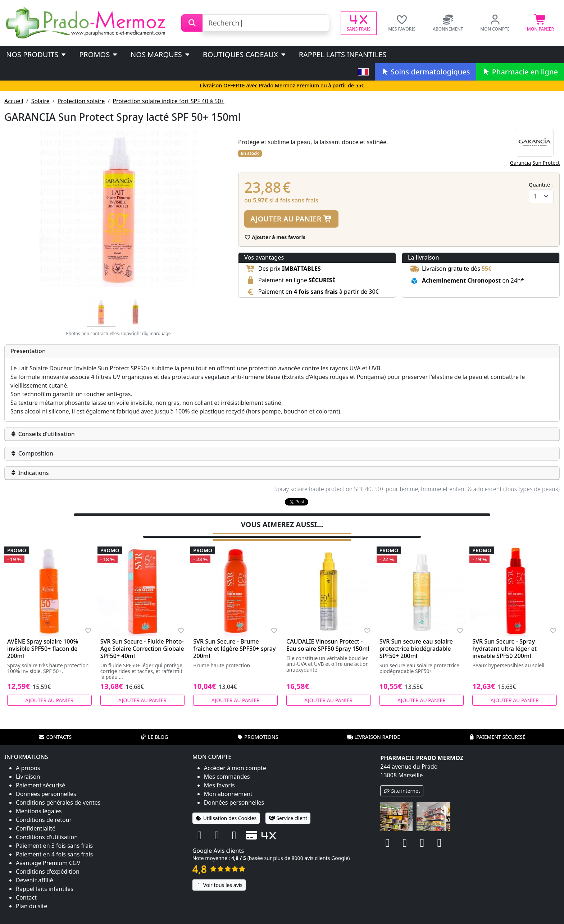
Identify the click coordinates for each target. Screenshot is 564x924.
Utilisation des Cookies (226, 817)
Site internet (402, 790)
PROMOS (99, 54)
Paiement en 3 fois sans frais (54, 845)
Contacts (55, 736)
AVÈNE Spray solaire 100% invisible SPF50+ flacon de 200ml (43, 648)
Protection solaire (81, 101)
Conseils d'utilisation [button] (43, 434)
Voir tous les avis (219, 884)
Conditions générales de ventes (58, 802)
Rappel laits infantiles (343, 54)
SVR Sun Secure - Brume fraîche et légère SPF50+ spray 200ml (234, 648)
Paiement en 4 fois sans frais (54, 854)
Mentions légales (39, 810)
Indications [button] (30, 473)
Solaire (40, 101)
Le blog (154, 736)
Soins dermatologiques (425, 72)
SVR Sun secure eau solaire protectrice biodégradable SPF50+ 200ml (416, 648)
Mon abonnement (228, 793)
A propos (28, 767)
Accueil (14, 101)
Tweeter (296, 503)
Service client (288, 817)
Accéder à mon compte (235, 767)
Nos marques (161, 54)
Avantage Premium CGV (48, 862)
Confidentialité (36, 828)
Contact (26, 897)
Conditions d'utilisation (47, 836)
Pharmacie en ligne (520, 72)
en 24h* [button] (513, 280)
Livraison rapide (373, 736)
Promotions (257, 736)
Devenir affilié (35, 879)
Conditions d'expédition (48, 871)
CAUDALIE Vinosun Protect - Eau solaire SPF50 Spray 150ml (328, 644)
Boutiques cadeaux (245, 54)
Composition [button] (32, 453)
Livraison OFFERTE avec (282, 85)
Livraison (28, 776)
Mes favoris (219, 785)
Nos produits (37, 54)
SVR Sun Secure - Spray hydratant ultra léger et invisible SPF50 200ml (504, 648)
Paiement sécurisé (497, 736)
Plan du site (31, 905)
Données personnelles (46, 793)
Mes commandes (227, 776)
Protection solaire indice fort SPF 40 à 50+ (168, 101)
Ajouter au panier (291, 219)
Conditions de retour (44, 819)
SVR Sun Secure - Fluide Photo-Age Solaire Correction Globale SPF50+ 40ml (142, 648)
